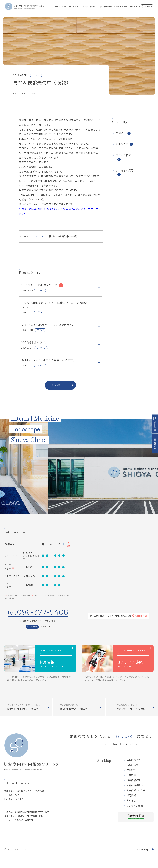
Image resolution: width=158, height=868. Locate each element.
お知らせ (25, 93)
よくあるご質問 (125, 172)
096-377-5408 (43, 612)
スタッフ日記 (123, 157)
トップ (15, 93)
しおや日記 (125, 144)
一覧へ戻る (55, 385)
